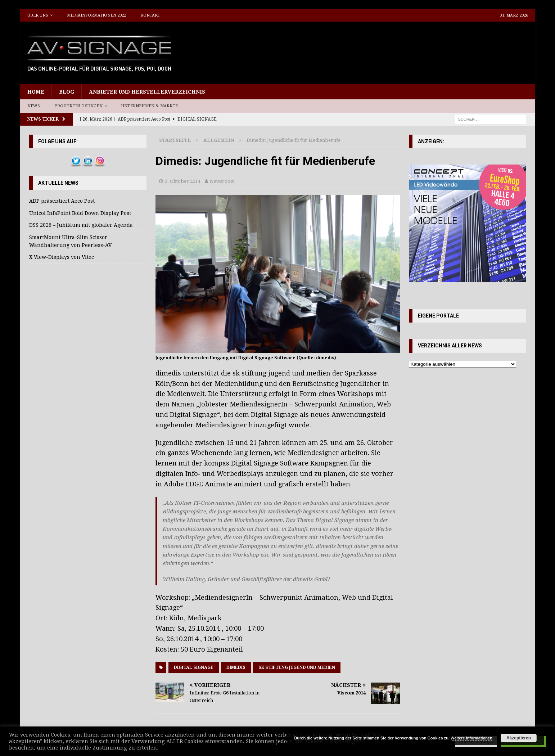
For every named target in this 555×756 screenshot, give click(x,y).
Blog (67, 92)
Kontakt (150, 15)
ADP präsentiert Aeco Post (62, 201)
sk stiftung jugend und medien (297, 667)
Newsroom (222, 181)
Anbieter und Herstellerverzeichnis (147, 92)
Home (36, 92)
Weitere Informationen (471, 738)
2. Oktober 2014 (182, 181)
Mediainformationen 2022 (96, 15)
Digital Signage (194, 667)
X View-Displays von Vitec (62, 257)
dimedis (236, 667)
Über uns (38, 15)
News (34, 106)
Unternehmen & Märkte (150, 106)
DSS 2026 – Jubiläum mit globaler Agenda (81, 225)
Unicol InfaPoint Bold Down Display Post (80, 213)
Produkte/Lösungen (78, 106)
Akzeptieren (519, 738)
